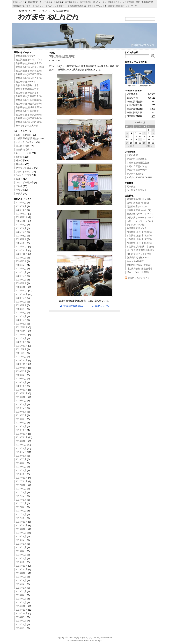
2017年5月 (21, 503)
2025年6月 (21, 232)
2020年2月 (21, 382)
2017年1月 (21, 518)
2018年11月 (22, 437)
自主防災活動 (23, 146)
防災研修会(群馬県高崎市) (29, 115)
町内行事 (20, 160)
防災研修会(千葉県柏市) (28, 93)
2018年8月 (21, 448)
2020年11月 (22, 364)
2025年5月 (21, 236)
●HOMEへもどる (101, 306)
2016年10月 (22, 529)
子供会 (19, 186)
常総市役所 (132, 155)
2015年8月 (21, 580)
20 (140, 140)
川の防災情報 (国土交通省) (140, 269)
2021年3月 (21, 357)
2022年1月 (21, 342)
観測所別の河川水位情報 (139, 199)
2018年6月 (21, 456)
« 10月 (131, 146)
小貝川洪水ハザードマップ (140, 218)
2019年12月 (22, 390)
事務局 (19, 194)
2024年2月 (21, 280)
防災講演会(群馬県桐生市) (29, 71)
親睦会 (19, 179)
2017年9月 (21, 489)
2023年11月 (22, 291)
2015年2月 (21, 602)
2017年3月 (21, 511)
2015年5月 (21, 591)
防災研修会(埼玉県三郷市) (29, 74)
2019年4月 (21, 419)
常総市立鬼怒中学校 (137, 170)
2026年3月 (21, 203)
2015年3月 (21, 599)
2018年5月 (21, 459)
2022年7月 (21, 338)
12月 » (149, 146)
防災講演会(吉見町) (62, 56)
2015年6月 (21, 588)
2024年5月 (21, 272)
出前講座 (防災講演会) (27, 138)
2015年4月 (21, 595)
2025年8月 (21, 225)
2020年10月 (22, 368)
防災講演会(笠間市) (25, 56)
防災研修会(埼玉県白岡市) (29, 122)
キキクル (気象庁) (135, 261)
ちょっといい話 (24, 153)
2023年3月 (21, 316)
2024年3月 (21, 276)
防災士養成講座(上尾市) (28, 85)
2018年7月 (21, 452)
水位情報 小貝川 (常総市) (139, 232)
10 (127, 136)
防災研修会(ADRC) (25, 82)
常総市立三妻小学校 (137, 166)
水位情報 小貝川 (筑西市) (139, 243)
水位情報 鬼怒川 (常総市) (139, 236)
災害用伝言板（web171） (139, 210)
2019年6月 (21, 412)
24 (127, 143)
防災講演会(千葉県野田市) (29, 96)
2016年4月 (21, 551)
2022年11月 (22, 331)
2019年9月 (21, 401)
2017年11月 (22, 481)
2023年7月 (21, 305)
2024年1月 (21, 283)
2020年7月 (21, 375)
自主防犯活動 (23, 150)
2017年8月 (21, 492)
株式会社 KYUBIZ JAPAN (139, 177)
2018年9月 (21, 445)
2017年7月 (21, 496)
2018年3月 (21, 467)
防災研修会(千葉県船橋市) (29, 100)
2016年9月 (21, 533)
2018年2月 (21, 470)
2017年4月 (21, 507)
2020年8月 (21, 371)
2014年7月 (21, 624)
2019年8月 (21, 404)
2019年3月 (21, 423)
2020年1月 (21, 386)
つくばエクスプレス (137, 190)
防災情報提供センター (138, 228)
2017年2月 (21, 514)
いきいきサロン (24, 172)
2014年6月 (21, 628)
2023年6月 (21, 309)
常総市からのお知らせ (139, 278)
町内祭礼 (20, 164)
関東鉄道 (131, 187)
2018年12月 (22, 434)
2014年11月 (22, 610)
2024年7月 (21, 265)
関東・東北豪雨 (24, 135)
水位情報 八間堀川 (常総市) (140, 247)
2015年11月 (22, 569)
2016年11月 (22, 525)
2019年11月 (22, 393)
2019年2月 (21, 426)
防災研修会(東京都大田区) (29, 63)
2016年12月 (22, 522)
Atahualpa (97, 641)
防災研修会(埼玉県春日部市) (30, 67)
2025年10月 (22, 221)
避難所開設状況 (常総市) (139, 265)
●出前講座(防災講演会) (71, 306)
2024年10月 (22, 254)
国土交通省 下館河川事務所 (140, 250)
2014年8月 (21, 621)
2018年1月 (21, 474)
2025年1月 (21, 243)
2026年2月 (21, 206)
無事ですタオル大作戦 (27, 126)
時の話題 (20, 157)
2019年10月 (22, 397)
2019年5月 (21, 415)
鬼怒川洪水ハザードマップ (140, 214)
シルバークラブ (24, 175)
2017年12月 (22, 478)
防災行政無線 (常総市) (138, 203)
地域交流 (20, 190)
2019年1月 (21, 430)
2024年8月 (21, 261)
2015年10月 (22, 573)
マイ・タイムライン (26, 142)
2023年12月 (22, 287)
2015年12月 (22, 566)
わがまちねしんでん (83, 638)
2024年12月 (22, 247)
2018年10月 (22, 441)
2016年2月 (21, 558)
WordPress (84, 641)
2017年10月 (22, 485)
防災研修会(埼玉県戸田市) (29, 78)
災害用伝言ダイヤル (137, 207)
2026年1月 (21, 210)
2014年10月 (22, 613)
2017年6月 (21, 500)
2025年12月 (22, 214)
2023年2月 (21, 320)
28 (144, 143)
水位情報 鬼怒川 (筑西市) (139, 239)
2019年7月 (21, 408)
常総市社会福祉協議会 (138, 163)
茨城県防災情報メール (138, 258)
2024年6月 (21, 269)
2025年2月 (21, 239)
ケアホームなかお (136, 174)
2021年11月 (22, 346)
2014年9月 (21, 617)
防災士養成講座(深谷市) (28, 89)
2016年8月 (21, 536)
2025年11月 (22, 217)
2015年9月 (21, 577)
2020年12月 (22, 360)
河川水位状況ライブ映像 (139, 254)
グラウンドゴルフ (25, 168)
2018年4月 (21, 463)
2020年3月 (21, 379)
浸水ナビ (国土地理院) (138, 272)
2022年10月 (22, 335)
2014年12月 (22, 606)
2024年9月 (21, 258)
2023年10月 (22, 294)
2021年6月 (21, 353)
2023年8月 (21, 302)
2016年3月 (21, 555)
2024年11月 (22, 250)
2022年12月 (22, 327)
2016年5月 (21, 547)
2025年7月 (21, 228)
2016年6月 (21, 544)
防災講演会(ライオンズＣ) (29, 60)
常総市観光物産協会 (137, 159)
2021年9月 (21, 349)
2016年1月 (21, 562)
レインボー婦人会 (25, 182)
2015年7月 (21, 584)
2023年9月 (21, 298)
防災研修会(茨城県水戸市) (29, 107)
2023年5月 (21, 313)
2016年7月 (21, 540)
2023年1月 (21, 324)
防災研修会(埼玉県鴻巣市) (29, 118)
